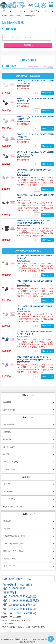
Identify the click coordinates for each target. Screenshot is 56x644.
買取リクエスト (47, 93)
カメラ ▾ (35, 11)
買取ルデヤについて (12, 462)
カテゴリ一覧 (9, 410)
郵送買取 (7, 439)
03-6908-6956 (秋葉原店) (24, 601)
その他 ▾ (49, 11)
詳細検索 (7, 402)
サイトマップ (9, 566)
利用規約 (7, 529)
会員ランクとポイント (13, 507)
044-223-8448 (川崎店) (22, 609)
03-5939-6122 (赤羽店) (22, 605)
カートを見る (9, 499)
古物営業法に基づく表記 (14, 536)
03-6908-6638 (17, 589)
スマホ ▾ (21, 11)
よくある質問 (9, 447)
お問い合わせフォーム (20, 579)
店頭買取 (7, 432)
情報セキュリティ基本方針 (15, 551)
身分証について (10, 454)
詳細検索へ (28, 45)
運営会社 (7, 521)
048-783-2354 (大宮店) (22, 613)
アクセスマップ (10, 469)
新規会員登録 (9, 424)
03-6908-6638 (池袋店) (22, 596)
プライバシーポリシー (13, 544)
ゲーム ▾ (7, 11)
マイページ (8, 491)
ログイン (7, 484)
